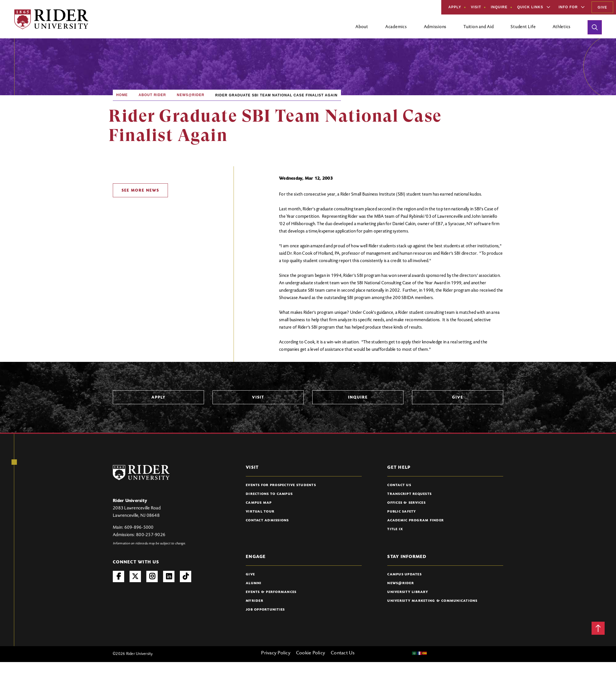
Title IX (395, 529)
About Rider (152, 95)
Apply (455, 7)
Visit (476, 7)
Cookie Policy (311, 653)
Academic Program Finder (416, 520)
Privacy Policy (276, 653)
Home (122, 95)
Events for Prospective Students (281, 485)
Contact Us (399, 485)
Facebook (118, 576)
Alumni (254, 583)
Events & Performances (271, 592)
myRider (255, 601)
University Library (408, 592)
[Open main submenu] (362, 29)
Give (602, 7)
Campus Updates (404, 574)
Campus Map (259, 503)
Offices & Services (406, 503)
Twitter (135, 576)
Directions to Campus (269, 494)
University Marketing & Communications (432, 601)
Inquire (499, 7)
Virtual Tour (260, 512)
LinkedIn (169, 576)
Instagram (152, 576)
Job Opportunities (265, 610)
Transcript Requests (409, 494)
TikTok (186, 576)
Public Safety (402, 512)
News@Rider (191, 95)
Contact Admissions (267, 520)
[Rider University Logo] (141, 473)
